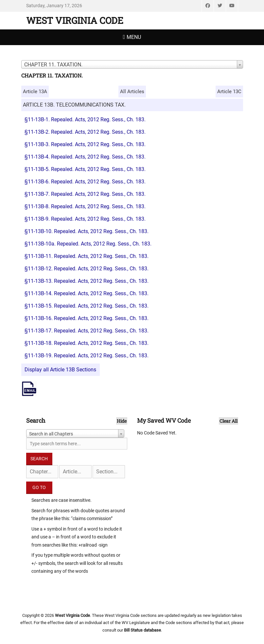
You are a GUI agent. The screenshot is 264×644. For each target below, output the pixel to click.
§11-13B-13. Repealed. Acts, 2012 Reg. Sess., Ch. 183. (87, 281)
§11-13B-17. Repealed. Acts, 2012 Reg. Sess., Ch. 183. (87, 331)
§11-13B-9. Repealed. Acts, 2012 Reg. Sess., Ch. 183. (85, 219)
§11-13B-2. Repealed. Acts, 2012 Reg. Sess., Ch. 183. (85, 132)
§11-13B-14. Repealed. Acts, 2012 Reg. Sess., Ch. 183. (87, 293)
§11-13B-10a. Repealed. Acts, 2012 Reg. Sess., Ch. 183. (88, 244)
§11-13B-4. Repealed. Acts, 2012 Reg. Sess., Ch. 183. (85, 157)
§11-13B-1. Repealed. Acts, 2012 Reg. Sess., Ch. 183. (85, 119)
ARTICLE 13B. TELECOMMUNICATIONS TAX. (74, 105)
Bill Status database (142, 630)
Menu (134, 37)
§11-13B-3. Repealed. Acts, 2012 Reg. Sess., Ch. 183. (85, 144)
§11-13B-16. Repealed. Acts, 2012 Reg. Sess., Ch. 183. (87, 318)
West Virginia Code (75, 20)
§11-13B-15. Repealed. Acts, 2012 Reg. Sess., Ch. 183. (87, 306)
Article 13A (35, 92)
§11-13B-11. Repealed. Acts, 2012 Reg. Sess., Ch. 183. (87, 256)
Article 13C (229, 92)
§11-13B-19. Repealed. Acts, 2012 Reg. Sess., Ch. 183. (87, 356)
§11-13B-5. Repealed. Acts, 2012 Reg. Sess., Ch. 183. (85, 169)
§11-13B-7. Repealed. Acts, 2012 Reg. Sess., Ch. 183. (85, 194)
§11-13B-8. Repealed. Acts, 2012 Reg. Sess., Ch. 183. (85, 206)
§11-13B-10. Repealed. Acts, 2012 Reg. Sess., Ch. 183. (87, 231)
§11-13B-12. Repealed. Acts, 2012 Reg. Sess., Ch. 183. (87, 269)
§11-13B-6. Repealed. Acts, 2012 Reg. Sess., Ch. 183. (85, 182)
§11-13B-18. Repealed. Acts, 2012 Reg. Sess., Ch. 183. (87, 343)
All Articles (132, 92)
